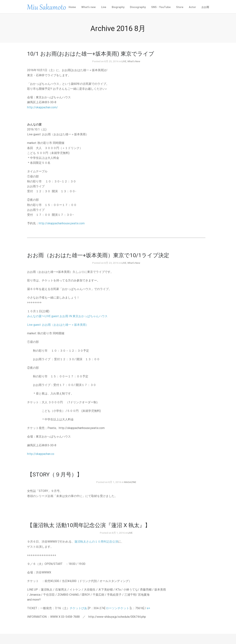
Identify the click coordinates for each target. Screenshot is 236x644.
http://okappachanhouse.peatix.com (62, 223)
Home (72, 7)
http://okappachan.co (41, 454)
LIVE (124, 61)
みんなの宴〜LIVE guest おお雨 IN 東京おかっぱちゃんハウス (67, 316)
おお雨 (205, 7)
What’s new (89, 7)
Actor (192, 7)
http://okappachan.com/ (42, 107)
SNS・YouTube (161, 7)
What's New (134, 61)
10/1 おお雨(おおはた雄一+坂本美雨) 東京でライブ (91, 54)
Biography (118, 7)
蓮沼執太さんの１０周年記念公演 (96, 542)
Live (104, 7)
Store (180, 7)
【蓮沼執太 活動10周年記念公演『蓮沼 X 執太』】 (89, 525)
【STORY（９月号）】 (55, 474)
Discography (138, 7)
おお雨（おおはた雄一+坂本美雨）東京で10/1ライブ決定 (98, 255)
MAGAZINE (130, 482)
